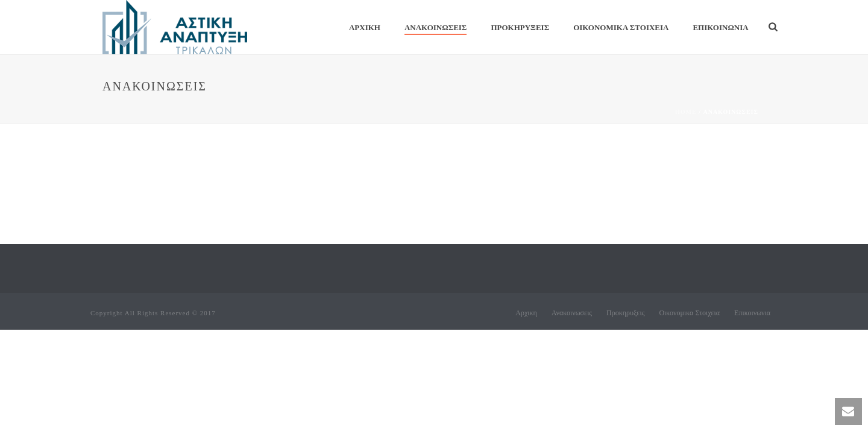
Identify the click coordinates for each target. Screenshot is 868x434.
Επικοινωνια (720, 27)
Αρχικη (365, 27)
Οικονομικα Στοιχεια (621, 27)
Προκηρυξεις (520, 27)
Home (686, 112)
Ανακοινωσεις (436, 27)
